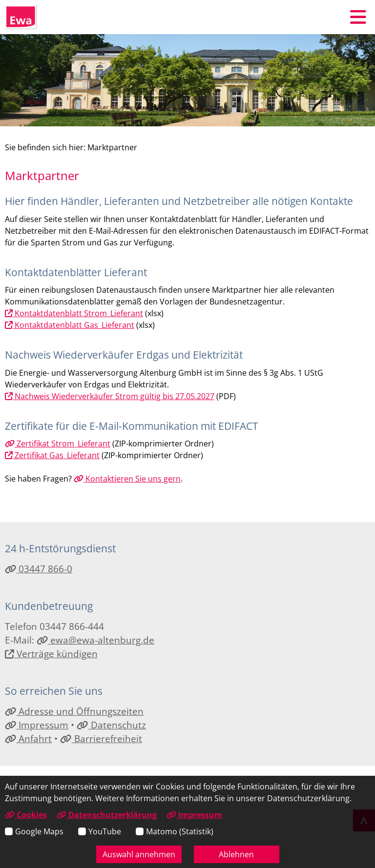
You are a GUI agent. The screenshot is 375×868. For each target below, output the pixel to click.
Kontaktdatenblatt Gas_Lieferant (70, 325)
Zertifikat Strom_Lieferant (58, 444)
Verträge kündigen (51, 654)
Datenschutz (111, 725)
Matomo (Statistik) (180, 831)
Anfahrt (28, 738)
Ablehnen (236, 854)
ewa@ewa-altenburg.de (95, 640)
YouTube (105, 831)
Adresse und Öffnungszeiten (74, 711)
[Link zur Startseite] (21, 17)
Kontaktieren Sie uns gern (127, 479)
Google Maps (39, 831)
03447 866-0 (39, 569)
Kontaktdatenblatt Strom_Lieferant (74, 313)
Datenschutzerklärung (107, 815)
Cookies (26, 815)
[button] (358, 17)
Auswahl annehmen (139, 854)
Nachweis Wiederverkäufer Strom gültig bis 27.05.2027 (110, 396)
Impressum (37, 725)
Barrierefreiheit (101, 738)
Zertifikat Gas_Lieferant (52, 455)
